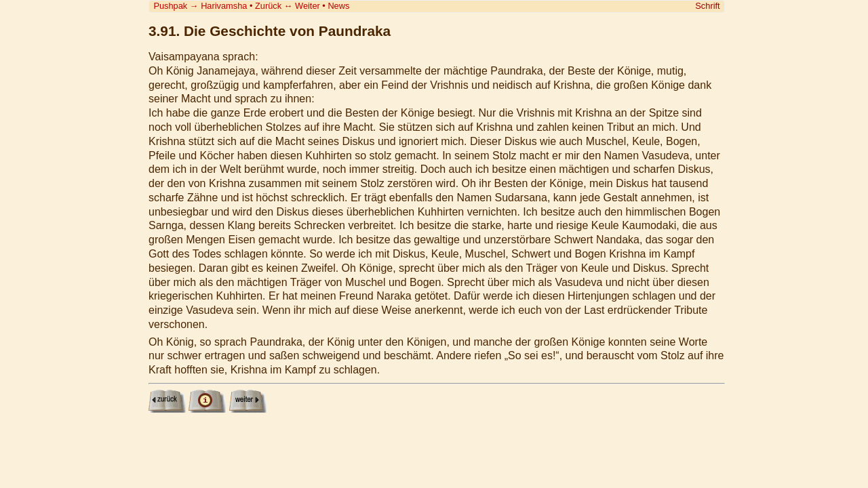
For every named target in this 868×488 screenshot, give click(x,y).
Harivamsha (224, 6)
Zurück (268, 6)
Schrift (707, 6)
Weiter (308, 6)
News (338, 6)
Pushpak (170, 6)
